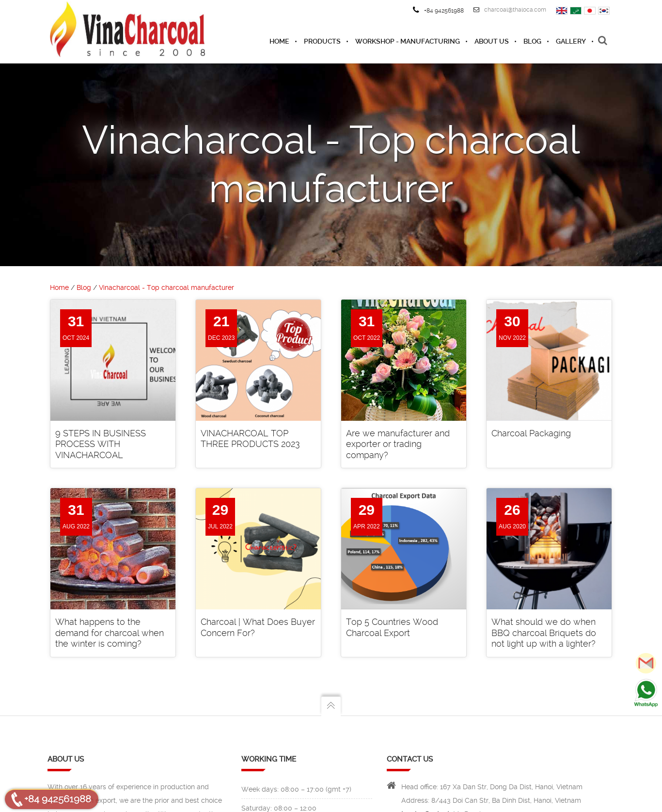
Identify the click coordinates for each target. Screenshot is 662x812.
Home (59, 287)
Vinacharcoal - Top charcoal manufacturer (166, 287)
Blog (84, 287)
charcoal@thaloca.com (510, 10)
